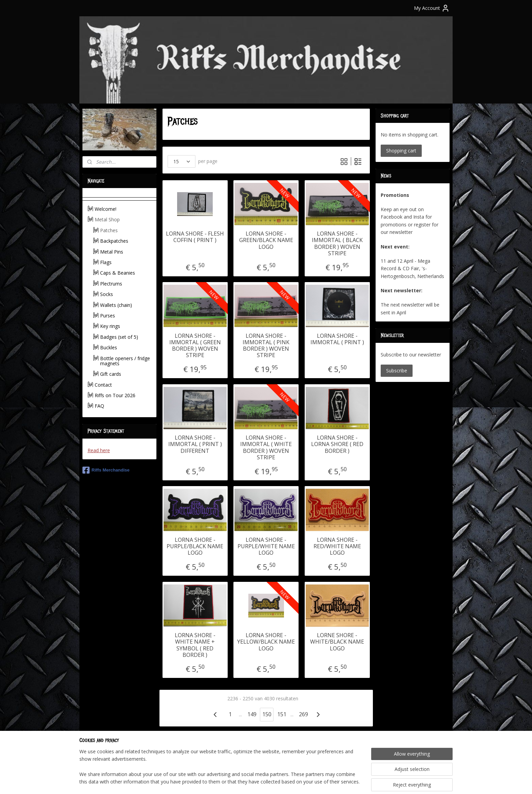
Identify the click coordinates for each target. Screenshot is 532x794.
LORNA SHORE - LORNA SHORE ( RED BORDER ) (337, 444)
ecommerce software (284, 782)
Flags (106, 262)
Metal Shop (107, 219)
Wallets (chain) (116, 305)
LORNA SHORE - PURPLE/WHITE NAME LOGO (266, 547)
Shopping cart (401, 151)
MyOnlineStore (344, 782)
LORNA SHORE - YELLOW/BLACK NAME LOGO (266, 642)
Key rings (110, 326)
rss (257, 782)
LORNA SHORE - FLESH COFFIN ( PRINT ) (195, 237)
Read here (99, 450)
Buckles (109, 347)
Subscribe (397, 371)
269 (303, 714)
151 (281, 714)
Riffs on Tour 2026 (115, 395)
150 (267, 714)
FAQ (99, 406)
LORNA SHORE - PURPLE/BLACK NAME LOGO (195, 547)
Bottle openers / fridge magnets (125, 361)
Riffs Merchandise (106, 470)
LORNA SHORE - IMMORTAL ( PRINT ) (337, 339)
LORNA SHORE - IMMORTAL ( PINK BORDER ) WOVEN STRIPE (266, 346)
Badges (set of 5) (119, 337)
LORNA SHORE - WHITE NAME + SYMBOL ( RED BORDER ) (195, 645)
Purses (108, 316)
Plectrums (111, 284)
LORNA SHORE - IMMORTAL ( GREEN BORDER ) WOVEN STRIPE (195, 346)
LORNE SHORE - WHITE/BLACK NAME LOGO (337, 642)
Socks (107, 294)
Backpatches (114, 241)
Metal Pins (112, 252)
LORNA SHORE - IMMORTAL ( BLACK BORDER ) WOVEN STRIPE (337, 244)
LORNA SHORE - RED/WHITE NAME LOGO (337, 547)
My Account (432, 8)
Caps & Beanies (118, 273)
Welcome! (106, 209)
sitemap (243, 782)
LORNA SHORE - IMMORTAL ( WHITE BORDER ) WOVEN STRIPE (266, 448)
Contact (103, 385)
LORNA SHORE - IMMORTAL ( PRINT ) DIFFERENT (195, 444)
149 (252, 714)
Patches (109, 230)
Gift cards (111, 374)
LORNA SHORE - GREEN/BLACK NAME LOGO (266, 240)
